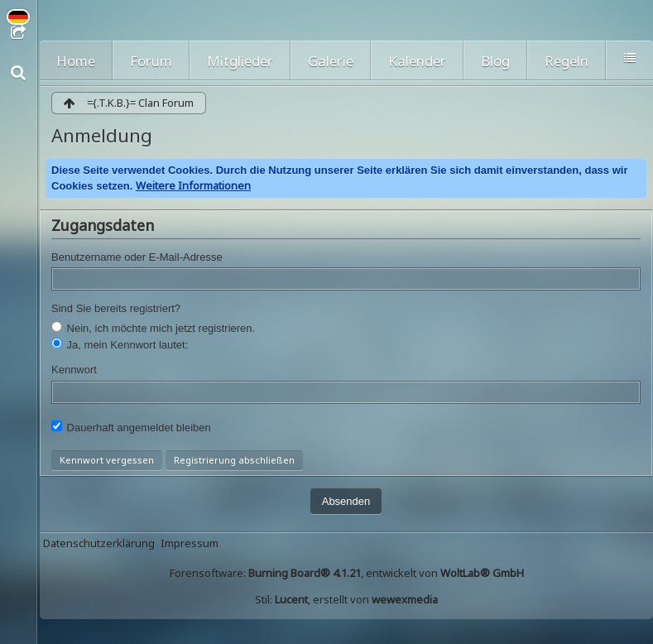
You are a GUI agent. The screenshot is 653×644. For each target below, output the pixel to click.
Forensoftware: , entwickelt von (347, 573)
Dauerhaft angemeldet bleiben (131, 427)
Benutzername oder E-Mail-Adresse (137, 257)
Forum (151, 61)
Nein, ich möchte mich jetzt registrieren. (153, 328)
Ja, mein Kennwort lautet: (120, 344)
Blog (495, 61)
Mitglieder (240, 61)
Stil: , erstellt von (346, 599)
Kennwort (74, 370)
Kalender (417, 61)
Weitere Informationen (193, 185)
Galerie (331, 61)
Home (76, 61)
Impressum (190, 543)
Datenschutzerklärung (99, 543)
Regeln (567, 61)
